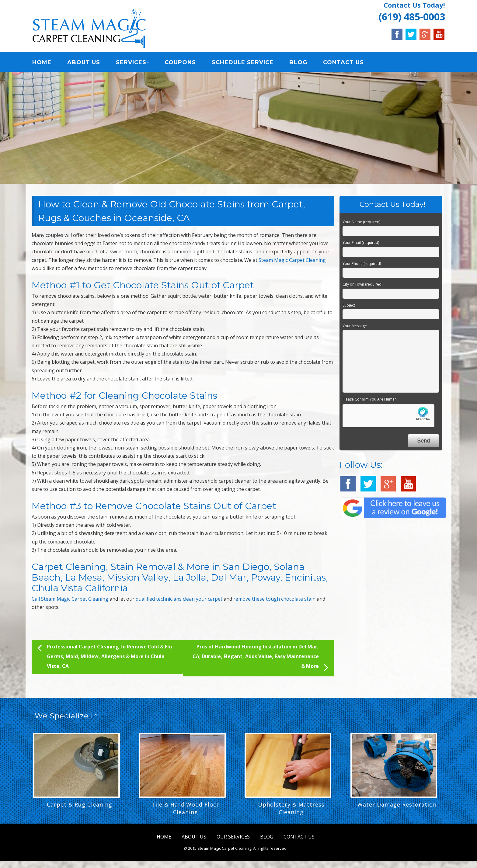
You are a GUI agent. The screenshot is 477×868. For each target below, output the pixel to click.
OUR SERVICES (233, 837)
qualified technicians (159, 599)
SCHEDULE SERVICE (243, 62)
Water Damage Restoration (397, 804)
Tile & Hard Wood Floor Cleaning (186, 808)
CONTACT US (343, 62)
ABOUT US (84, 62)
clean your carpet (203, 599)
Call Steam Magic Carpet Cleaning (70, 599)
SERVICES (131, 62)
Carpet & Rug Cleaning (80, 804)
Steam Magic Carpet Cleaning (292, 260)
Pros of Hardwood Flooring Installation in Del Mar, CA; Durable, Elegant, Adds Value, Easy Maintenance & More (260, 658)
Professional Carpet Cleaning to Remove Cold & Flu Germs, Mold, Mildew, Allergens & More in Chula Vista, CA (105, 656)
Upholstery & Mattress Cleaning (291, 808)
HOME (42, 62)
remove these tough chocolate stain (274, 599)
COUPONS (180, 62)
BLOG (298, 62)
